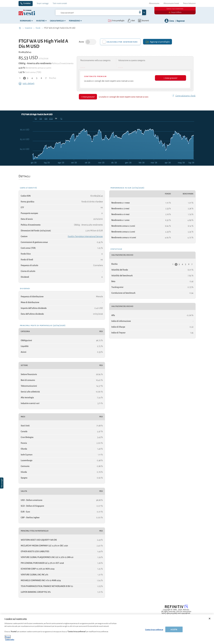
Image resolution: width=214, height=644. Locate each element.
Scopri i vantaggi (43, 3)
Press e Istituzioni (189, 3)
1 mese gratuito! (170, 78)
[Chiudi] (210, 618)
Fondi (38, 28)
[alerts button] (131, 21)
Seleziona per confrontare (122, 42)
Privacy (8, 637)
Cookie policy (10, 639)
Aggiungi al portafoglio (157, 42)
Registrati (181, 21)
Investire (29, 28)
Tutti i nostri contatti (60, 3)
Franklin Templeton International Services (85, 236)
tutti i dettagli (26, 83)
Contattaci (27, 3)
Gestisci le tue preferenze (154, 629)
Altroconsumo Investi (171, 3)
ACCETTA (174, 629)
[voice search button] (139, 12)
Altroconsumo (154, 3)
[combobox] (101, 12)
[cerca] (92, 12)
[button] (2, 483)
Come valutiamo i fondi (184, 96)
